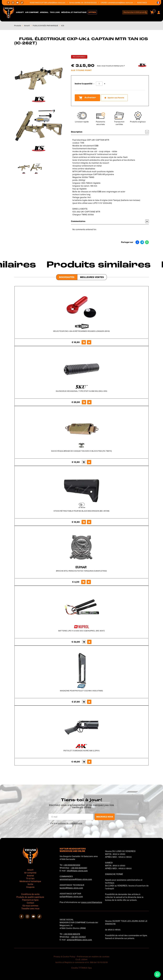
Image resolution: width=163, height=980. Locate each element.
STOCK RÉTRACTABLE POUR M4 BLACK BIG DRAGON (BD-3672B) (81, 511)
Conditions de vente (30, 894)
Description (110, 132)
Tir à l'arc (55, 12)
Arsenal (44, 12)
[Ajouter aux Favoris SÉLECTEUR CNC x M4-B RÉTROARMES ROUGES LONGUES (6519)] (89, 342)
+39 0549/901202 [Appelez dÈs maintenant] (93, 3)
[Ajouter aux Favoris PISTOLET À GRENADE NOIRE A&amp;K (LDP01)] (89, 762)
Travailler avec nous (30, 908)
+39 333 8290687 (79, 868)
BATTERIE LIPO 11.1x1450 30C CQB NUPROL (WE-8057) (82, 631)
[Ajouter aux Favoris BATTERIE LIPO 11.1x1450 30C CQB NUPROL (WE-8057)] (89, 642)
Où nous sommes (30, 906)
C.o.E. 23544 (81, 959)
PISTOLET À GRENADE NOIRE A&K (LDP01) (82, 751)
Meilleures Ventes (92, 277)
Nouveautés (67, 277)
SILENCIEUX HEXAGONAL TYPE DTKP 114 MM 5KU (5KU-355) (82, 391)
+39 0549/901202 (72, 865)
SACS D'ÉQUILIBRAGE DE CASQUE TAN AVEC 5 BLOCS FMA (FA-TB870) (82, 451)
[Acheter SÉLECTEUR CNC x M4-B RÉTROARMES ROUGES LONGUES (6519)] (84, 342)
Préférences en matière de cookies (93, 957)
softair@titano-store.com (59, 3)
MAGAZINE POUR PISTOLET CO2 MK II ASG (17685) (81, 691)
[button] (158, 3)
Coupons (30, 887)
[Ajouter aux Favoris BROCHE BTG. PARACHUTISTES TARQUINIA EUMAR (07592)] (89, 582)
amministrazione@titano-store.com (124, 3)
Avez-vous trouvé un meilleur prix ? (111, 66)
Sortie (30, 884)
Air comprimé (32, 12)
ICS (63, 26)
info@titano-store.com (77, 871)
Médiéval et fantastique (74, 12)
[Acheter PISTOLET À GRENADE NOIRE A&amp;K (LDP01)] (84, 762)
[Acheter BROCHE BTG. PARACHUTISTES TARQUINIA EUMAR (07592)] (83, 582)
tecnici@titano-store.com (71, 888)
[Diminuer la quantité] (94, 84)
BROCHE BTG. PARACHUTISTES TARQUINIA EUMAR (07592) (81, 571)
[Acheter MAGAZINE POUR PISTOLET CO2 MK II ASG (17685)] (84, 702)
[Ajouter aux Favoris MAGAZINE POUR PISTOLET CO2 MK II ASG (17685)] (89, 702)
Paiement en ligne (30, 900)
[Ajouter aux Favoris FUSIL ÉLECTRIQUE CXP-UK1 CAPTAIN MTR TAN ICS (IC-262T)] (114, 98)
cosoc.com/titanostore (92, 902)
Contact (30, 903)
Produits (18, 26)
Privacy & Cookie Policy (64, 957)
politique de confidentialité (70, 823)
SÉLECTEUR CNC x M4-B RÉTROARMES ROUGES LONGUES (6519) (81, 331)
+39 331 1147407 (78, 937)
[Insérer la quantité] (99, 84)
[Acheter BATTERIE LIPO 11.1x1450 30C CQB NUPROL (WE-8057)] (84, 642)
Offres (92, 12)
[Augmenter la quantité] (105, 84)
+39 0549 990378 (72, 934)
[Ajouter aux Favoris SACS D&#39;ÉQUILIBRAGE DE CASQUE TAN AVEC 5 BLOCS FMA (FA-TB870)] (89, 462)
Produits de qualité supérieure (30, 897)
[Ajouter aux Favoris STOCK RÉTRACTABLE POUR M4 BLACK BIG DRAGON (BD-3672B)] (89, 522)
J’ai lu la (66, 823)
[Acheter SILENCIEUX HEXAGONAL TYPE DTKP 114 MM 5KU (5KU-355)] (84, 402)
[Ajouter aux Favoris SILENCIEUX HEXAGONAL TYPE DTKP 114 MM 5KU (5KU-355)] (89, 402)
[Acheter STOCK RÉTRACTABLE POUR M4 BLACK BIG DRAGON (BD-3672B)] (84, 522)
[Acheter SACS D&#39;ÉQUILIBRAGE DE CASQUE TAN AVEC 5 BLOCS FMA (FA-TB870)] (84, 462)
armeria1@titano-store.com (79, 940)
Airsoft (20, 12)
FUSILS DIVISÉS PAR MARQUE (46, 26)
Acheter (87, 98)
